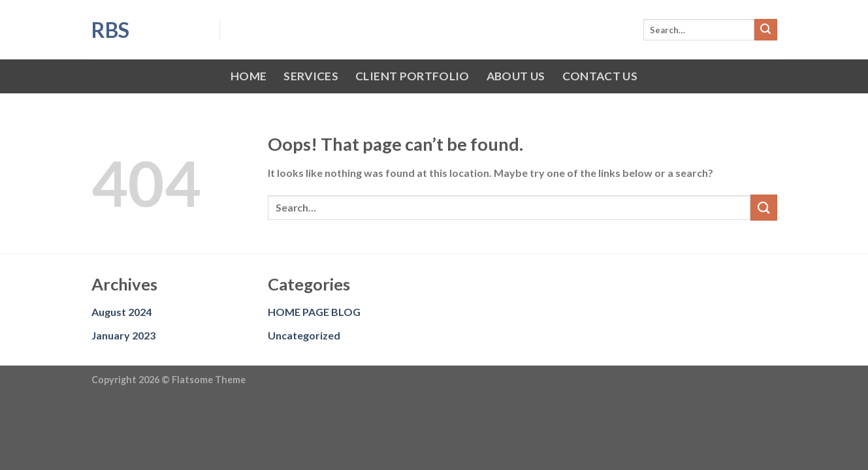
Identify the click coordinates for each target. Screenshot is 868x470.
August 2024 (121, 312)
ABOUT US (516, 76)
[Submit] (765, 30)
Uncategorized (304, 335)
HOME (249, 76)
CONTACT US (600, 76)
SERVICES (311, 76)
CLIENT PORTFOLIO (412, 76)
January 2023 (123, 335)
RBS (110, 30)
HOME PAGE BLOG (314, 312)
